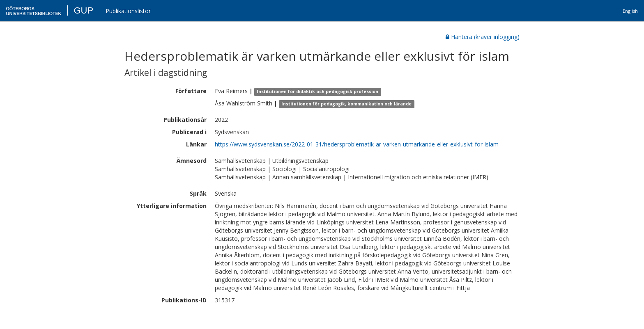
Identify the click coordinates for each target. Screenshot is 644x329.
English (630, 11)
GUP (83, 10)
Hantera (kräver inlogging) (483, 37)
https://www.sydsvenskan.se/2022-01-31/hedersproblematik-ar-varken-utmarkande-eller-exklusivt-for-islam (357, 144)
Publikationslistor (128, 11)
